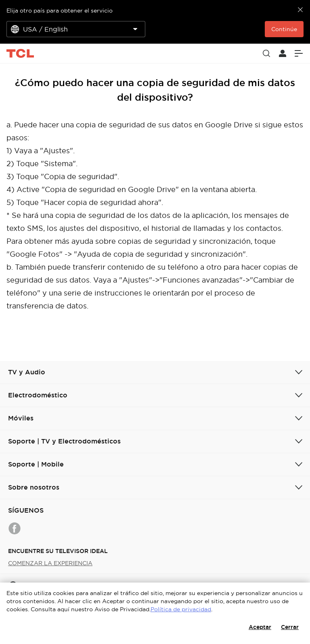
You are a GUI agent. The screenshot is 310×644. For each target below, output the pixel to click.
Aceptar (260, 627)
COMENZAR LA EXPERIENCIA (50, 563)
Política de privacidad (181, 609)
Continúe (284, 29)
